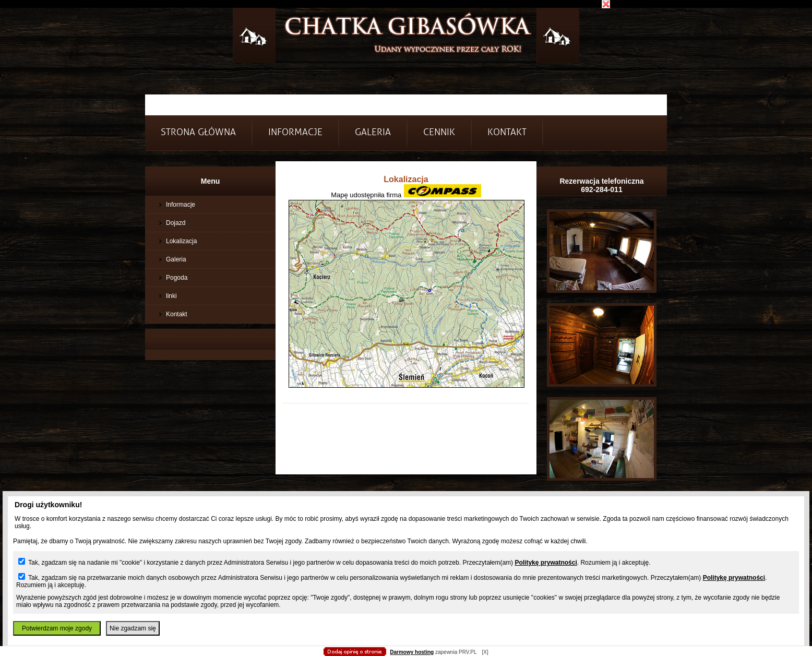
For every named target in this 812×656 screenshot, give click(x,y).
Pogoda (177, 278)
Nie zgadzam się (133, 628)
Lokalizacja (181, 241)
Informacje (181, 205)
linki (171, 296)
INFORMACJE (295, 132)
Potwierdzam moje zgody (57, 628)
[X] (485, 652)
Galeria (373, 132)
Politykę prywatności (546, 563)
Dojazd (176, 223)
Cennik (439, 132)
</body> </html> (406, 52)
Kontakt (507, 132)
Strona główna (198, 132)
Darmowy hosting (412, 652)
